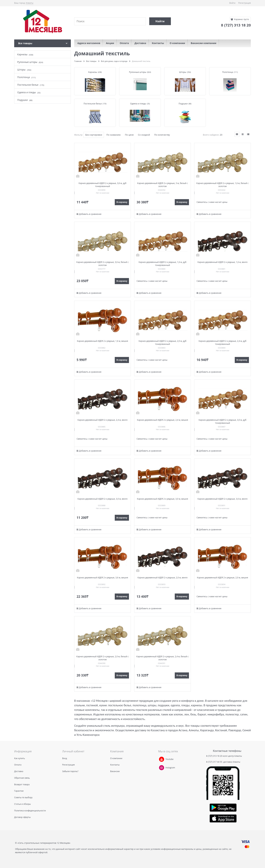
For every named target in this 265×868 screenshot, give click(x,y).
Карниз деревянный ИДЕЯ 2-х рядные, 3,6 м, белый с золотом (103, 264)
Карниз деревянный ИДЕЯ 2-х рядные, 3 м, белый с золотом (162, 185)
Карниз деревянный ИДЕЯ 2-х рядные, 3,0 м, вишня (163, 499)
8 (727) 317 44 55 (214, 762)
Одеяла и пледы (138, 104)
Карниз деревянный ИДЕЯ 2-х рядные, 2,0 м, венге (162, 578)
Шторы (183, 72)
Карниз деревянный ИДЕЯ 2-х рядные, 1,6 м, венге (222, 262)
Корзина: (241, 19)
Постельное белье (93, 104)
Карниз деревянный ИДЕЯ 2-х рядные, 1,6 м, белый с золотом (222, 185)
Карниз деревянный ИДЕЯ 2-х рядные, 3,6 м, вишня (103, 578)
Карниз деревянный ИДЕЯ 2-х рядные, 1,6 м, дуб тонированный (162, 264)
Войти (232, 3)
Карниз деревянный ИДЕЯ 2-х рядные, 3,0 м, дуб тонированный (222, 421)
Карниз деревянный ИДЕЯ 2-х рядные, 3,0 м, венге (103, 499)
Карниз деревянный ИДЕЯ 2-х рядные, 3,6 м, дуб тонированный (102, 185)
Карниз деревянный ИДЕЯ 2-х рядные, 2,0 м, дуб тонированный (162, 343)
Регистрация (245, 3)
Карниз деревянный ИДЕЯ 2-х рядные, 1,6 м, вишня (103, 341)
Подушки (183, 104)
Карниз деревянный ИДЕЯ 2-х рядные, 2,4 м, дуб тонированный (222, 343)
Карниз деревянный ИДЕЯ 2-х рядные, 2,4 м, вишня (163, 420)
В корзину (122, 202)
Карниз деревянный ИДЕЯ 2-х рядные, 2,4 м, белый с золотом (162, 658)
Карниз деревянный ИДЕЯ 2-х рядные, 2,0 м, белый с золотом (103, 658)
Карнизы (93, 72)
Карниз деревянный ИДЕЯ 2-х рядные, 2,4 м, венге (103, 420)
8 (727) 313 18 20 (214, 756)
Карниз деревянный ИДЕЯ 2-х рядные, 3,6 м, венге (222, 499)
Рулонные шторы (138, 72)
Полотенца (228, 72)
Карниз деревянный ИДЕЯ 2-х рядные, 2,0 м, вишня (223, 578)
